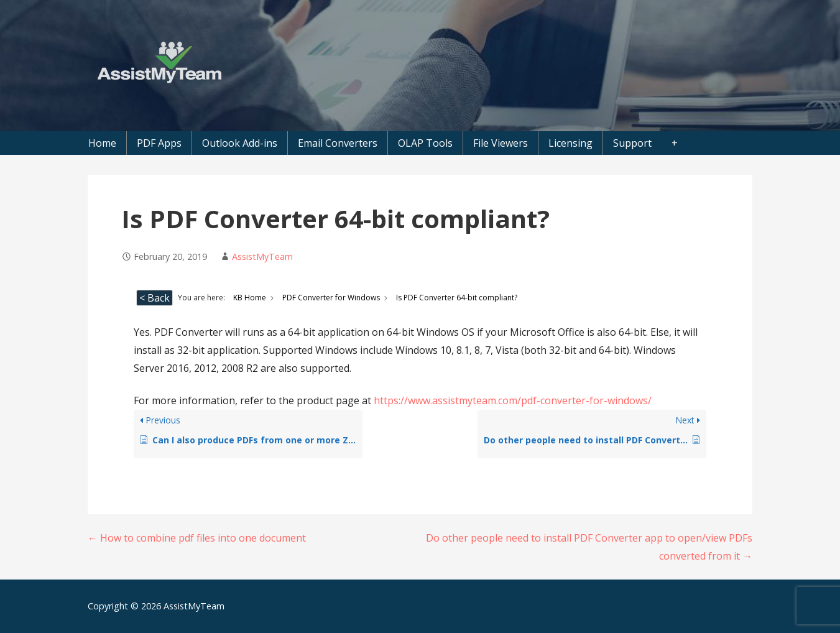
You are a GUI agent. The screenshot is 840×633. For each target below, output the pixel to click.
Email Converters (338, 143)
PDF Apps (159, 143)
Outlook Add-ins (240, 143)
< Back (155, 298)
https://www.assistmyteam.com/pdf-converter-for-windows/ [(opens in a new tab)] (513, 400)
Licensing (570, 143)
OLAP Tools (425, 143)
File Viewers (501, 143)
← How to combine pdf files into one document (197, 538)
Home (102, 143)
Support (632, 143)
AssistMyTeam (262, 256)
